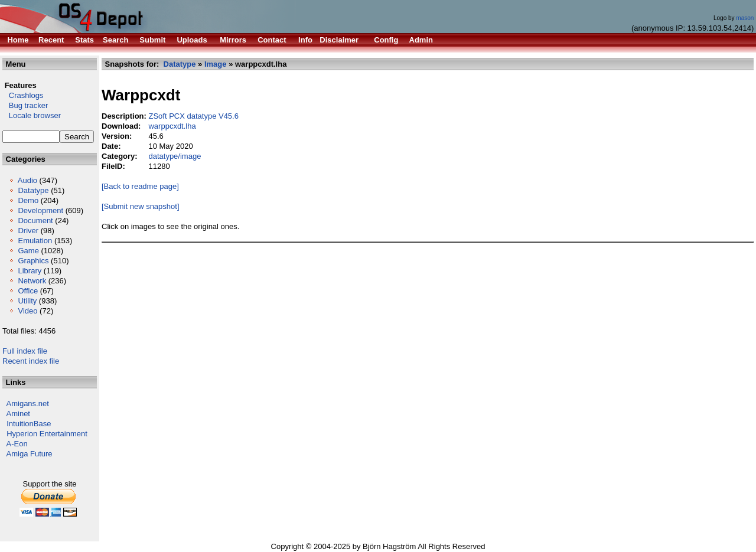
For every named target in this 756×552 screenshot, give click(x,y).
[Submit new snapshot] (141, 206)
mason (745, 18)
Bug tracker (25, 105)
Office (28, 291)
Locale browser (32, 115)
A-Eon (17, 444)
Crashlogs (23, 95)
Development (40, 210)
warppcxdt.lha (172, 126)
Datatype (33, 190)
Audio (27, 180)
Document (35, 221)
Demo (28, 200)
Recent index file (31, 361)
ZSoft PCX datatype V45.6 (193, 116)
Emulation (35, 241)
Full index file (25, 351)
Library (30, 271)
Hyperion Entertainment (47, 434)
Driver (28, 231)
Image (216, 64)
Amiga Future (30, 454)
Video (27, 311)
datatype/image (175, 156)
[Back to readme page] (140, 186)
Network (32, 281)
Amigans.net (28, 404)
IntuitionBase (29, 424)
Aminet (18, 414)
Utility (27, 301)
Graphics (33, 261)
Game (28, 251)
